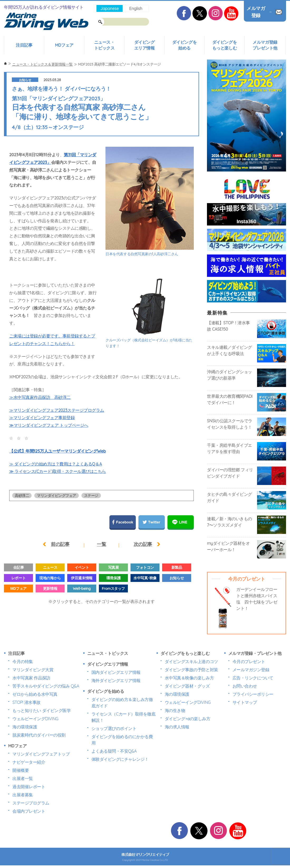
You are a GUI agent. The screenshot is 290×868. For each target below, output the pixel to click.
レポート (18, 578)
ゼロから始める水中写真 (35, 694)
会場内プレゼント (29, 811)
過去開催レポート (29, 787)
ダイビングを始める (184, 45)
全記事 (19, 567)
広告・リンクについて (253, 678)
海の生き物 (175, 710)
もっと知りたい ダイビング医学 (42, 710)
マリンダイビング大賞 (33, 670)
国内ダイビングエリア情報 (116, 672)
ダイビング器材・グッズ (187, 686)
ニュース (50, 567)
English (136, 8)
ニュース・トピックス (104, 45)
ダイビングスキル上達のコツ (191, 661)
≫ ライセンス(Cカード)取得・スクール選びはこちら (58, 471)
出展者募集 (23, 795)
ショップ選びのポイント (114, 728)
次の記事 (143, 544)
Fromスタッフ (113, 589)
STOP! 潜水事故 (26, 702)
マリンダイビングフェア (57, 496)
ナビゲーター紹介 (29, 762)
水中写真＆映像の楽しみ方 (189, 678)
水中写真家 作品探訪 (31, 678)
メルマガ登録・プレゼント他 (255, 653)
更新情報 (50, 589)
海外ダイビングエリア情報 (116, 680)
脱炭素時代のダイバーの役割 (39, 735)
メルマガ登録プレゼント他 (265, 45)
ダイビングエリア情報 (144, 45)
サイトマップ (245, 702)
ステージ (91, 496)
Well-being (82, 589)
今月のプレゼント (249, 661)
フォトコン (145, 567)
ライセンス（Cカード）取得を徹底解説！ (124, 717)
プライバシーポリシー (253, 694)
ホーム (5, 64)
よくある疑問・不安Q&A (114, 751)
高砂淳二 (22, 496)
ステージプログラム (31, 803)
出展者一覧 (23, 778)
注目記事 (24, 45)
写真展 (113, 567)
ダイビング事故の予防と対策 (191, 670)
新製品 (177, 567)
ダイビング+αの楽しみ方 (187, 719)
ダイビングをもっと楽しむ (224, 45)
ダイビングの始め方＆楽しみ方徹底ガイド (122, 703)
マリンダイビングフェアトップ (41, 754)
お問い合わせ (245, 686)
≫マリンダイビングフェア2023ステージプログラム (57, 410)
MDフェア (64, 45)
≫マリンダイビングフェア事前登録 (42, 418)
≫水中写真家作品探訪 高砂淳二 (40, 397)
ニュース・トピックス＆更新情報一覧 (42, 64)
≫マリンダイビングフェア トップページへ (49, 425)
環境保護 (113, 578)
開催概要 (21, 770)
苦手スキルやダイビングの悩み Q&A (46, 686)
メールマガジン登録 (251, 670)
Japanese (109, 8)
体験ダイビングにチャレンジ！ (120, 759)
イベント (82, 567)
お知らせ (25, 80)
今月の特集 (23, 661)
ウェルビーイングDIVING (35, 719)
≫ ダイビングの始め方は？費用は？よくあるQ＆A (56, 464)
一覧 (101, 544)
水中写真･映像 (145, 578)
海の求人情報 (177, 727)
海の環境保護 (25, 727)
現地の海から (50, 578)
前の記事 (60, 544)
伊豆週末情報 (82, 578)
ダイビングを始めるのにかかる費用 (122, 740)
